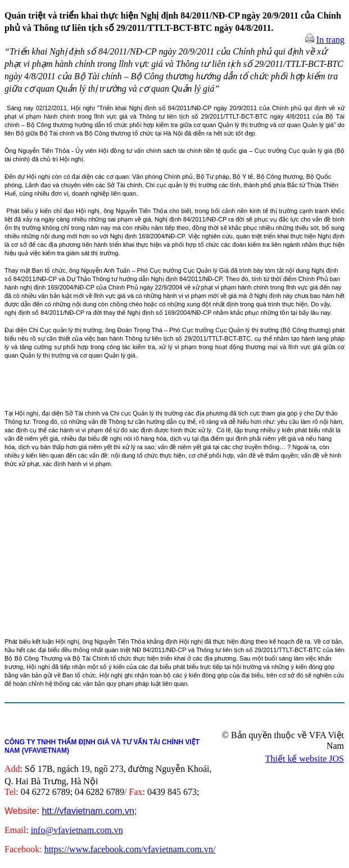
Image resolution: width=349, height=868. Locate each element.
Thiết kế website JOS (305, 759)
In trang (330, 40)
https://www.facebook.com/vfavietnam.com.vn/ (130, 849)
